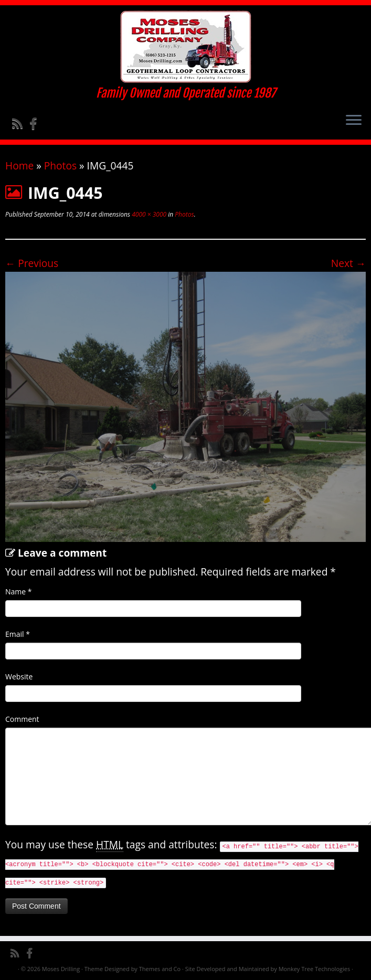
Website (19, 677)
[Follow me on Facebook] (36, 123)
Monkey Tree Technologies (315, 969)
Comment (22, 719)
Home (19, 166)
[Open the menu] (354, 121)
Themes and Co (160, 969)
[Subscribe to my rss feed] (21, 123)
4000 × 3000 (148, 214)
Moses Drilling (61, 969)
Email (18, 634)
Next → (348, 263)
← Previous (32, 263)
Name (19, 592)
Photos (60, 166)
